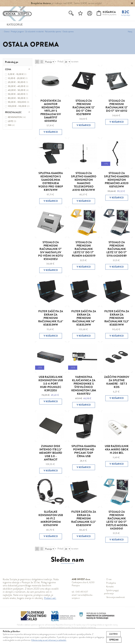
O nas (109, 579)
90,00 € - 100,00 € (19, 102)
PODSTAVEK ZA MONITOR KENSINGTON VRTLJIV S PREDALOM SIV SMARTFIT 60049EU (51, 111)
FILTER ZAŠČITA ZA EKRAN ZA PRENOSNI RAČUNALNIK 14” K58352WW (84, 318)
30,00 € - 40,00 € (18, 86)
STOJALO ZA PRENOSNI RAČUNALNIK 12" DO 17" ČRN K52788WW (84, 107)
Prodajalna (111, 583)
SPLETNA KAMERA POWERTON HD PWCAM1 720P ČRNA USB (84, 451)
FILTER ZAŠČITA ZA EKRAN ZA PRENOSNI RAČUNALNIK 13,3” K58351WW (117, 318)
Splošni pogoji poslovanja (111, 592)
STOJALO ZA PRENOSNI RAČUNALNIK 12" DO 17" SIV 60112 (117, 106)
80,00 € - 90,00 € (18, 98)
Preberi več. (50, 598)
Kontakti (110, 587)
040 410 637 (82, 592)
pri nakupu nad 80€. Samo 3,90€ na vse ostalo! (66, 3)
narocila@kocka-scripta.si (83, 596)
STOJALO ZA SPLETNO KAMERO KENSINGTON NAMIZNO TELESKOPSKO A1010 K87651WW (84, 182)
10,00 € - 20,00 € (18, 78)
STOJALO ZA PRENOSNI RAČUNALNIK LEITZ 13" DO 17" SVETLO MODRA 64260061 (117, 520)
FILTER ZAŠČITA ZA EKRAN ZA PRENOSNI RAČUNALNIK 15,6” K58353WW (51, 318)
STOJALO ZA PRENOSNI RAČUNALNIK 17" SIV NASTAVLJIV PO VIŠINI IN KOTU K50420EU (51, 251)
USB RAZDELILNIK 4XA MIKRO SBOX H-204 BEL (117, 449)
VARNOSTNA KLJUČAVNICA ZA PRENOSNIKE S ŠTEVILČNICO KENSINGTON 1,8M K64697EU (84, 385)
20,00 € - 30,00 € (18, 82)
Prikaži (61, 62)
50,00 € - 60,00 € (18, 94)
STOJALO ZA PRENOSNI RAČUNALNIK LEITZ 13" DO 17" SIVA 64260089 (117, 249)
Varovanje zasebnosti (115, 597)
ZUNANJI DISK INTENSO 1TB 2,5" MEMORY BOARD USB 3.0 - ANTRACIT (51, 453)
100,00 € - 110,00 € (19, 106)
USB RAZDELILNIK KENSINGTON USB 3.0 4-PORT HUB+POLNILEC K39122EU (51, 384)
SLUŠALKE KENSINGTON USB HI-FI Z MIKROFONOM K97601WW (51, 518)
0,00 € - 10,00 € (17, 74)
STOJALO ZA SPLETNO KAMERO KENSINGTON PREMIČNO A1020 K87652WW (117, 180)
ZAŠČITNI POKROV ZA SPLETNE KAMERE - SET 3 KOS (117, 382)
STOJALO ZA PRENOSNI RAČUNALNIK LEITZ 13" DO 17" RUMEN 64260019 (84, 249)
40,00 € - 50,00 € (18, 90)
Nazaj (130, 32)
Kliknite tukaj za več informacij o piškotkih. (49, 640)
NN (11, 125)
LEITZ (12, 121)
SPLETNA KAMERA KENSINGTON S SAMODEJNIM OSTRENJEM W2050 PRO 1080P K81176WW (51, 182)
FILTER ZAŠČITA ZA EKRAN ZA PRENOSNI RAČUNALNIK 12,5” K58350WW (84, 518)
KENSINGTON (17, 117)
